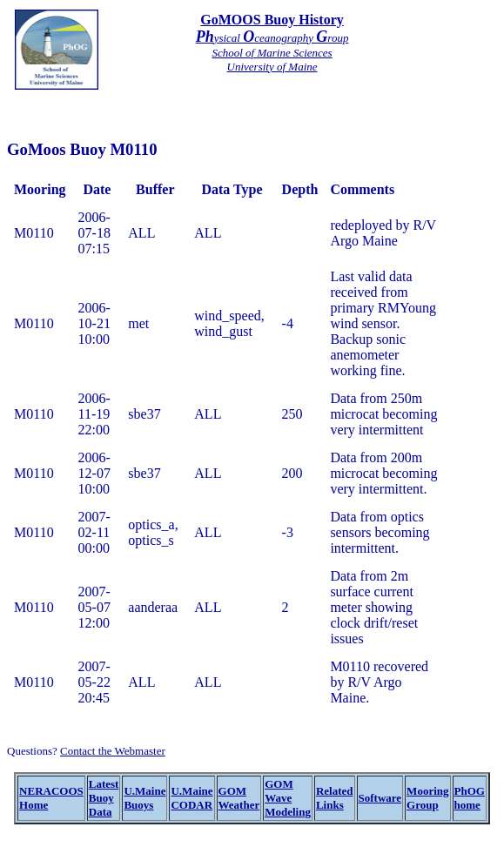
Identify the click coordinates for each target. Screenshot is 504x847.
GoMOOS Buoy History (272, 20)
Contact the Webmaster (113, 751)
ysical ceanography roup (272, 38)
